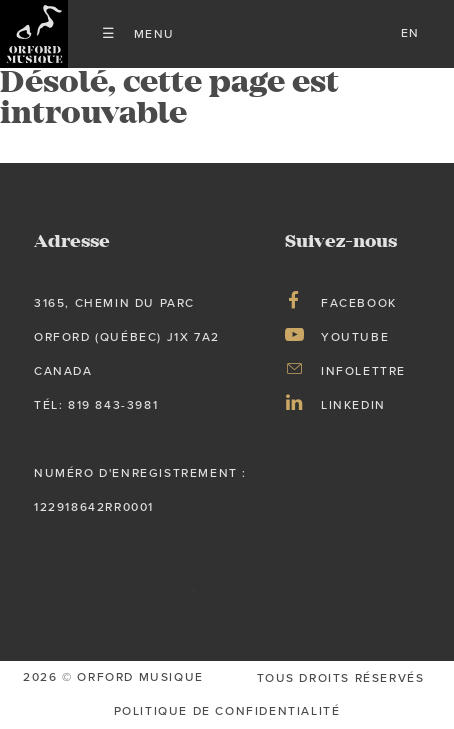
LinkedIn (353, 405)
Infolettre (363, 371)
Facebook (359, 303)
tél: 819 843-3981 (96, 405)
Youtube (355, 337)
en (410, 33)
